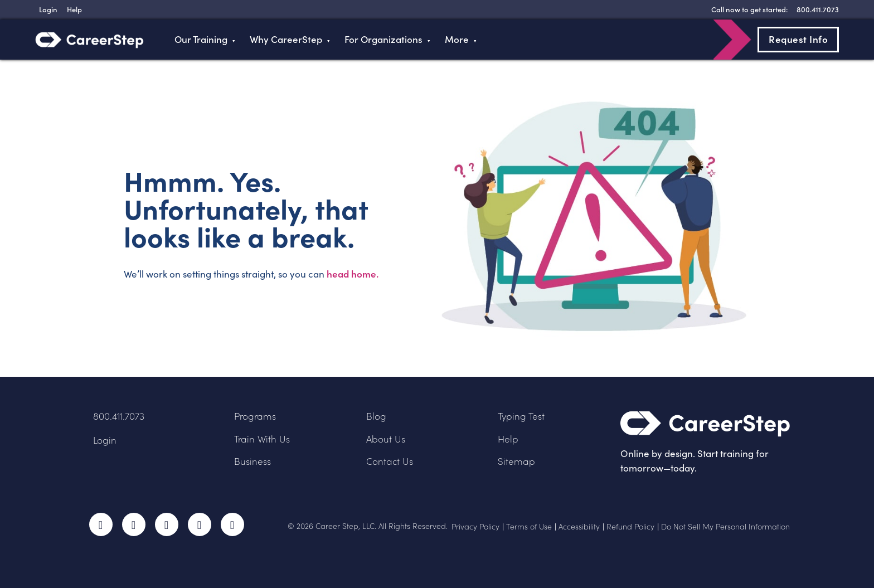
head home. (353, 274)
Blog (376, 416)
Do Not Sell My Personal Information (725, 527)
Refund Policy (630, 527)
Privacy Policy (475, 527)
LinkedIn (200, 524)
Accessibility (579, 527)
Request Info (798, 39)
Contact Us (390, 461)
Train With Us (262, 439)
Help (508, 439)
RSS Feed (234, 528)
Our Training (201, 39)
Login (105, 440)
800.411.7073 (119, 416)
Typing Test (521, 416)
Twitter (134, 524)
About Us (386, 439)
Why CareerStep (286, 39)
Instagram (167, 524)
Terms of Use (529, 527)
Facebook (101, 524)
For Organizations (383, 39)
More (457, 39)
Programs (255, 416)
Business (253, 461)
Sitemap (516, 461)
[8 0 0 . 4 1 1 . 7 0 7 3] (816, 9)
